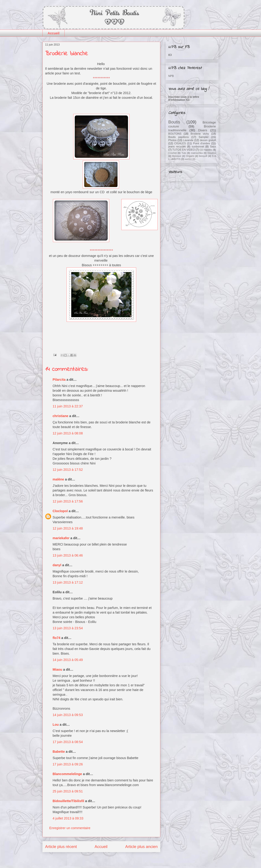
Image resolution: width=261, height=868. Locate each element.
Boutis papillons (179, 137)
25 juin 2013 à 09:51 (68, 791)
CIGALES (180, 143)
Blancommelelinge (67, 774)
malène (58, 479)
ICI (170, 55)
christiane (60, 416)
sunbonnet (198, 147)
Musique (177, 156)
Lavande (188, 140)
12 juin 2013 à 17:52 (68, 470)
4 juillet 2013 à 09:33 (68, 818)
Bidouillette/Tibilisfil (68, 801)
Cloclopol (60, 511)
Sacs (213, 147)
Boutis (174, 122)
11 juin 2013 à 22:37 (68, 406)
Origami (190, 156)
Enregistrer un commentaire (70, 828)
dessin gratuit (208, 140)
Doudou (212, 153)
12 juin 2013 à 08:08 (68, 433)
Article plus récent (61, 847)
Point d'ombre (201, 143)
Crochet (172, 153)
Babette (59, 752)
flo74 (57, 638)
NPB (171, 76)
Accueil (54, 33)
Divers (203, 130)
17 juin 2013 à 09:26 (68, 764)
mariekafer (61, 538)
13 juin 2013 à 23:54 (68, 628)
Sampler (204, 137)
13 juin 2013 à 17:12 (68, 582)
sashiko (188, 159)
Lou (56, 725)
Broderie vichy (200, 134)
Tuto (184, 153)
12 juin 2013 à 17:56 (68, 501)
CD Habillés (206, 150)
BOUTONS (175, 134)
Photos (172, 140)
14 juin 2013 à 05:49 (68, 660)
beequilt (203, 156)
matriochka (197, 153)
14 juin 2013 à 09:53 (68, 715)
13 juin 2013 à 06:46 (68, 555)
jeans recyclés (177, 147)
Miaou (57, 669)
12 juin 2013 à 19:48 (68, 528)
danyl (57, 565)
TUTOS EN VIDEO (184, 150)
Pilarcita (59, 380)
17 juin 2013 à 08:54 (68, 742)
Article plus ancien (141, 847)
